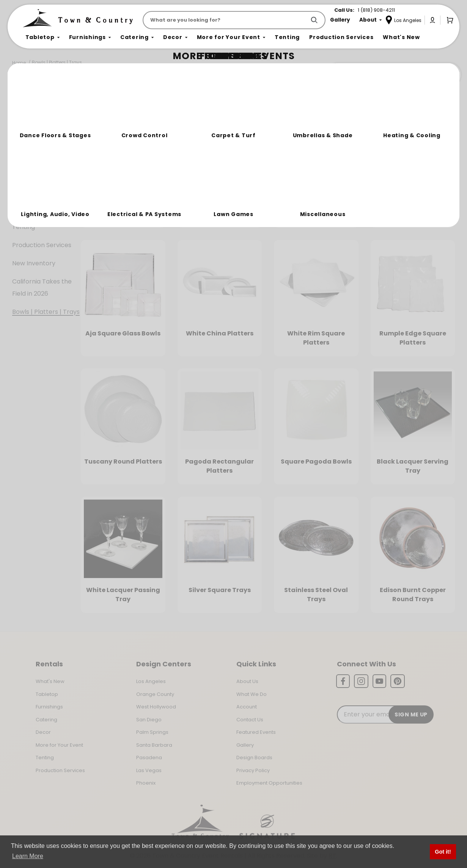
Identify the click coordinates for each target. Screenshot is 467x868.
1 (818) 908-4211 (376, 10)
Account (247, 707)
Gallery (245, 745)
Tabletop (26, 136)
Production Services (42, 245)
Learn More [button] (28, 856)
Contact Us (250, 720)
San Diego (149, 720)
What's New (50, 681)
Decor (21, 190)
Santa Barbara (154, 745)
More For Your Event (42, 209)
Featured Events (256, 732)
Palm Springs (152, 732)
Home (19, 63)
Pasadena (149, 758)
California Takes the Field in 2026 (42, 288)
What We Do (252, 694)
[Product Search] (226, 20)
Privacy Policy (253, 770)
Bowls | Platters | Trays (57, 62)
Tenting (24, 227)
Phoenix (146, 783)
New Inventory (34, 263)
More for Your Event (59, 745)
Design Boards (254, 758)
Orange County (155, 694)
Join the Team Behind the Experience (393, 75)
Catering (25, 172)
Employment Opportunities (269, 783)
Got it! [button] (443, 852)
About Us (247, 681)
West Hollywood (156, 707)
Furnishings (29, 154)
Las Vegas (149, 770)
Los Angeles (151, 681)
